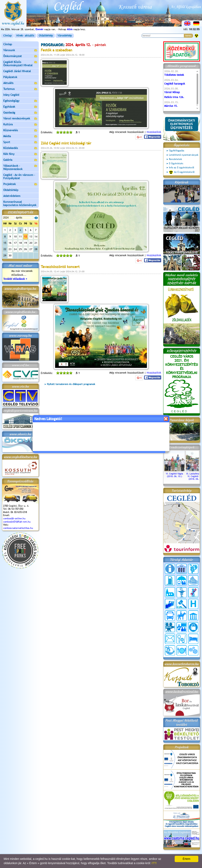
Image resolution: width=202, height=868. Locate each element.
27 (31, 249)
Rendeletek (175, 159)
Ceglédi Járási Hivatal (17, 71)
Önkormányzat (20, 56)
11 (20, 237)
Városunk (20, 50)
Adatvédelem (12, 196)
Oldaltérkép (46, 36)
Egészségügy (20, 101)
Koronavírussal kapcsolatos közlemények (20, 203)
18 (20, 243)
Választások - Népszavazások (20, 167)
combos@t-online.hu (14, 518)
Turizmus (20, 89)
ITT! (154, 863)
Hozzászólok (154, 132)
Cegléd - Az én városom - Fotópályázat (19, 176)
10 (15, 237)
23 (10, 249)
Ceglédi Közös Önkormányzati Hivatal (20, 64)
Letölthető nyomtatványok (184, 155)
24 (15, 249)
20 (31, 243)
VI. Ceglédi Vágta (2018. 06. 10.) (174, 474)
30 (10, 255)
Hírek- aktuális (25, 36)
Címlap (7, 36)
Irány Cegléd (11, 95)
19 (26, 243)
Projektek (20, 184)
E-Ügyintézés (176, 163)
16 (10, 243)
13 (31, 237)
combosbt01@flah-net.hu (17, 522)
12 (26, 237)
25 (20, 249)
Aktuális (20, 83)
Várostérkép (65, 36)
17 (15, 243)
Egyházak (20, 107)
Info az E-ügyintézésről (182, 168)
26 (26, 249)
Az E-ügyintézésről (182, 172)
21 (36, 243)
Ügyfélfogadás (177, 151)
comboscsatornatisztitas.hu (18, 528)
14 (36, 237)
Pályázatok (10, 77)
